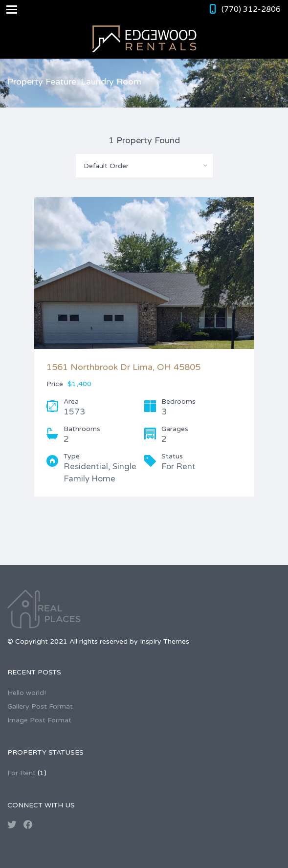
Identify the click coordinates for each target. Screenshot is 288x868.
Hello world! (27, 693)
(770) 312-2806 (251, 9)
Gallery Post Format (40, 706)
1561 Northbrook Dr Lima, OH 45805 (123, 367)
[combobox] (144, 166)
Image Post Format (39, 720)
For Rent (22, 773)
